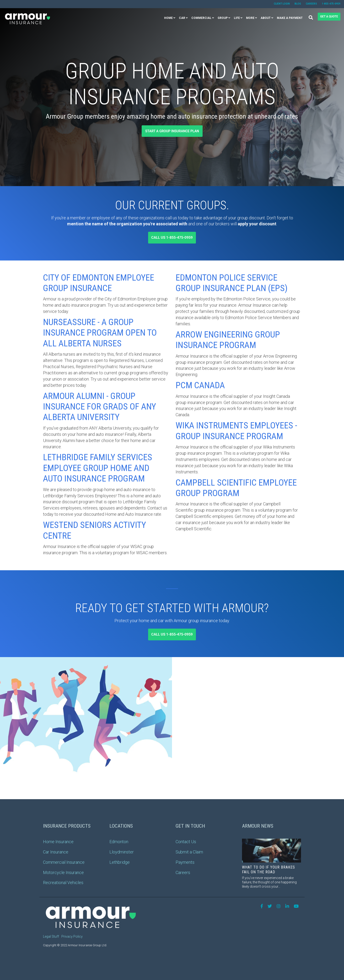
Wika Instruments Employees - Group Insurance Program (236, 431)
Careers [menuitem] (311, 4)
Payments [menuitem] (185, 862)
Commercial (201, 18)
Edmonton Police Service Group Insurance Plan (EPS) (232, 283)
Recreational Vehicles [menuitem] (63, 883)
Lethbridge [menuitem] (120, 862)
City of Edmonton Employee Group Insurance (99, 283)
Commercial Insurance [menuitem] (64, 862)
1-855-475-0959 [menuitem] (331, 4)
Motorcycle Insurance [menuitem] (63, 872)
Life (237, 18)
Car (182, 18)
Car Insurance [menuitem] (56, 852)
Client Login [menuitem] (282, 4)
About (266, 18)
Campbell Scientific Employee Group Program (236, 488)
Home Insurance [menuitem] (58, 842)
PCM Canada (200, 385)
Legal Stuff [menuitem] (51, 936)
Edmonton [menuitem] (119, 842)
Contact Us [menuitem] (186, 842)
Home (168, 18)
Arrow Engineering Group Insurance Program (228, 340)
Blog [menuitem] (298, 4)
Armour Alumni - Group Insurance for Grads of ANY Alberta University (99, 407)
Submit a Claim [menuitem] (189, 852)
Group (223, 18)
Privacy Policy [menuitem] (72, 936)
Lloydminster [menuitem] (122, 852)
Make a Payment (290, 18)
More (250, 18)
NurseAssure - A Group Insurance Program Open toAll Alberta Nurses (100, 333)
